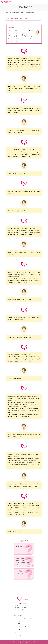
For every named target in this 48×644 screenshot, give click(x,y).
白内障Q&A (17, 630)
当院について (18, 621)
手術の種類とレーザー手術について (22, 608)
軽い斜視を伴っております (23, 546)
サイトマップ (18, 636)
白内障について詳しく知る (21, 627)
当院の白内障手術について (21, 604)
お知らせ (17, 633)
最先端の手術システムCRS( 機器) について (24, 618)
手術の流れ (16, 606)
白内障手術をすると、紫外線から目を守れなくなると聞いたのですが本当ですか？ (23, 562)
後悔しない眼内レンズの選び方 (22, 613)
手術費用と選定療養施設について (21, 610)
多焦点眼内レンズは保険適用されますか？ (23, 572)
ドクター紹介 (17, 624)
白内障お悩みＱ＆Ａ (15, 12)
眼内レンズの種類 (18, 615)
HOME (7, 12)
